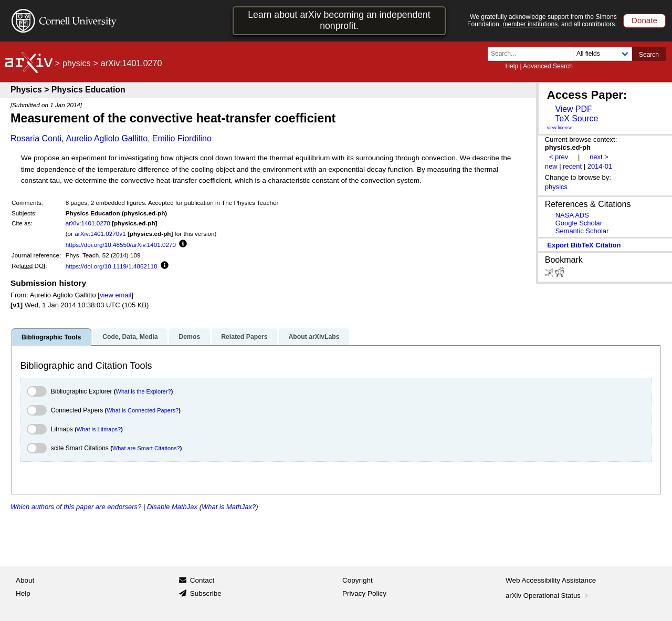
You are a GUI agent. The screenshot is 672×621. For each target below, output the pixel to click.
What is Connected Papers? (143, 410)
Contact (202, 580)
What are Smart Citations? (146, 448)
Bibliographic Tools (51, 337)
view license (560, 128)
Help (512, 66)
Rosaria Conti (36, 138)
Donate (644, 20)
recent (572, 166)
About (25, 580)
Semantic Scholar (582, 231)
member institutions (530, 24)
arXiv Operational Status (548, 596)
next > (599, 157)
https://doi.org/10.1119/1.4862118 (112, 266)
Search (649, 55)
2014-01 (600, 166)
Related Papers (244, 337)
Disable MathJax (172, 507)
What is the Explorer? (144, 391)
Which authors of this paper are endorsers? (76, 507)
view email (115, 295)
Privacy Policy (364, 593)
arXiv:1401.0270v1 (100, 234)
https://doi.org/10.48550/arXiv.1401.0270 (121, 245)
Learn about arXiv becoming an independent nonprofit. (339, 20)
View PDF (573, 109)
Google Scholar (579, 223)
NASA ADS (572, 215)
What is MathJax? (229, 507)
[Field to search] (602, 54)
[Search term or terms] (533, 54)
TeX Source (576, 118)
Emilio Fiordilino (182, 138)
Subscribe (206, 593)
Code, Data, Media (130, 337)
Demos (189, 337)
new (551, 166)
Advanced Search (548, 66)
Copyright (358, 580)
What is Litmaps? (99, 429)
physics (76, 63)
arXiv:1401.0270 (88, 223)
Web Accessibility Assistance (551, 580)
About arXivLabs (314, 337)
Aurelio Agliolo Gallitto (107, 138)
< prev (559, 157)
